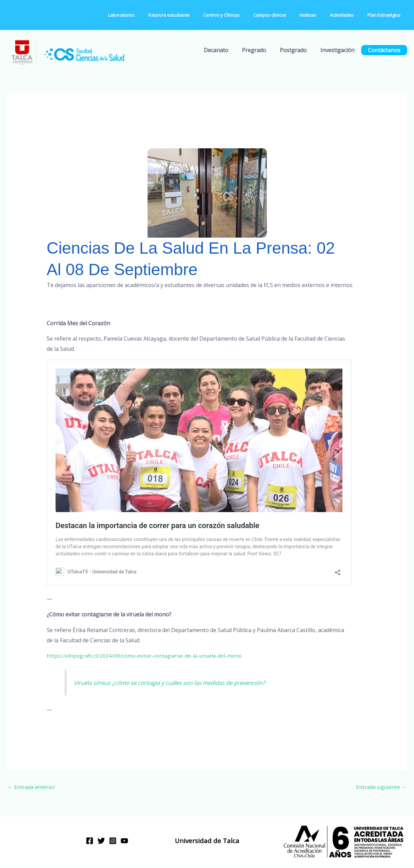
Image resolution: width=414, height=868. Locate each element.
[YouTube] (124, 841)
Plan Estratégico (386, 15)
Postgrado (300, 50)
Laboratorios (152, 15)
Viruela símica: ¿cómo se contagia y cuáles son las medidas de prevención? (178, 683)
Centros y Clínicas (243, 15)
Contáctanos (386, 50)
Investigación (341, 50)
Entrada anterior (32, 787)
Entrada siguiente (380, 787)
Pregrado (264, 50)
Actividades (349, 15)
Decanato (228, 50)
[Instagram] (113, 841)
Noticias (320, 15)
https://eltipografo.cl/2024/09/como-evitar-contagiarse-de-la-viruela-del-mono (147, 656)
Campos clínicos (286, 15)
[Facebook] (90, 841)
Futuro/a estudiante (195, 15)
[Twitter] (101, 841)
